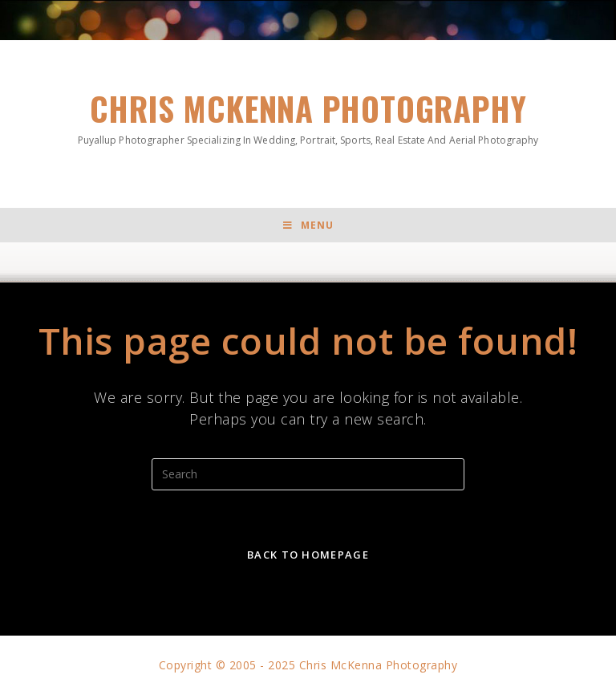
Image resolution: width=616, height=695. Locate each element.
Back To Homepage (308, 555)
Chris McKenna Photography (308, 116)
